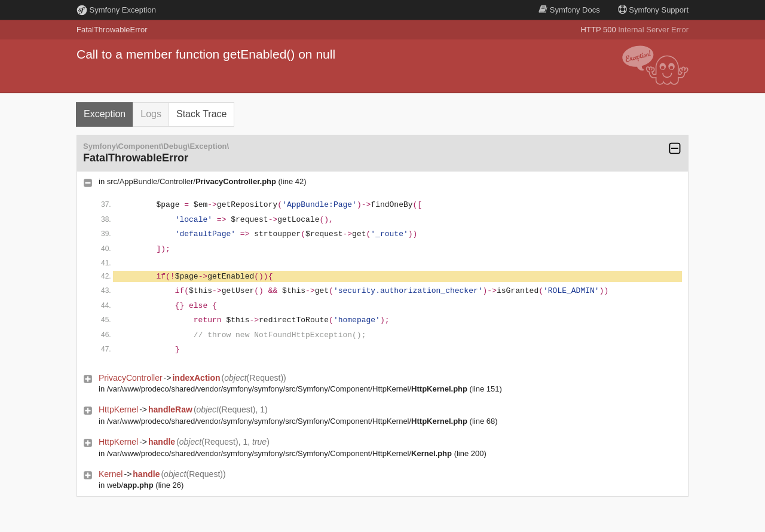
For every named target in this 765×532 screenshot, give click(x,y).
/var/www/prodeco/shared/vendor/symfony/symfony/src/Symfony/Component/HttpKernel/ (287, 389)
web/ (130, 485)
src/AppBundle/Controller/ (192, 181)
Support (653, 10)
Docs (569, 10)
